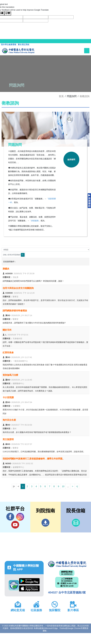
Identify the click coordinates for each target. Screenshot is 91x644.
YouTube (15, 525)
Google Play (29, 581)
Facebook (10, 517)
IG (20, 517)
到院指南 (45, 523)
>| (77, 486)
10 (63, 486)
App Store (29, 588)
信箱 (76, 523)
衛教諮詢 (85, 96)
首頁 (61, 96)
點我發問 (71, 160)
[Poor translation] (8, 13)
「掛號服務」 (35, 221)
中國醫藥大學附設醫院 (67, 564)
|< (14, 486)
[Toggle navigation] (87, 51)
